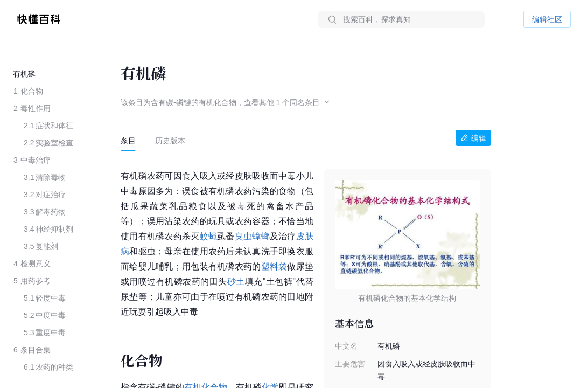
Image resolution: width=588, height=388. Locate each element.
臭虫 (244, 236)
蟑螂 (261, 236)
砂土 (236, 282)
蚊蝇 (209, 236)
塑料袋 (274, 266)
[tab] (128, 141)
